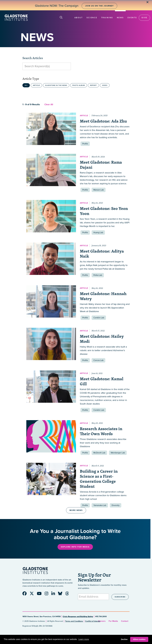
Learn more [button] (84, 639)
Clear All (49, 104)
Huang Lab (98, 233)
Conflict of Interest (93, 621)
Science (92, 18)
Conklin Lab (99, 318)
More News (76, 510)
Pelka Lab (98, 275)
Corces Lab (98, 360)
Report (93, 85)
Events (132, 18)
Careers (102, 621)
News (120, 18)
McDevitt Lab (99, 453)
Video (105, 85)
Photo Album (79, 85)
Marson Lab (99, 190)
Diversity (116, 505)
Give (144, 18)
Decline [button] (124, 639)
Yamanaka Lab (100, 505)
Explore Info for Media (75, 547)
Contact (125, 621)
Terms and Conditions (74, 621)
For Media (113, 621)
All (26, 85)
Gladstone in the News (56, 85)
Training (107, 18)
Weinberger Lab (118, 453)
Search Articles (33, 58)
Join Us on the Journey (99, 6)
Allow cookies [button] (139, 639)
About (79, 18)
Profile (85, 144)
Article (36, 85)
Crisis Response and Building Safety (78, 617)
